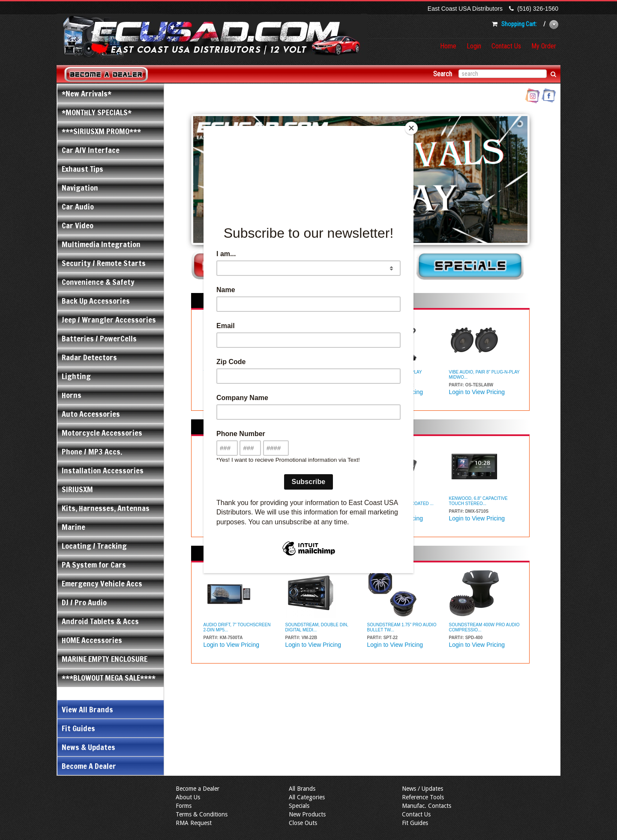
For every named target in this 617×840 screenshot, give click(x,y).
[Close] (411, 128)
